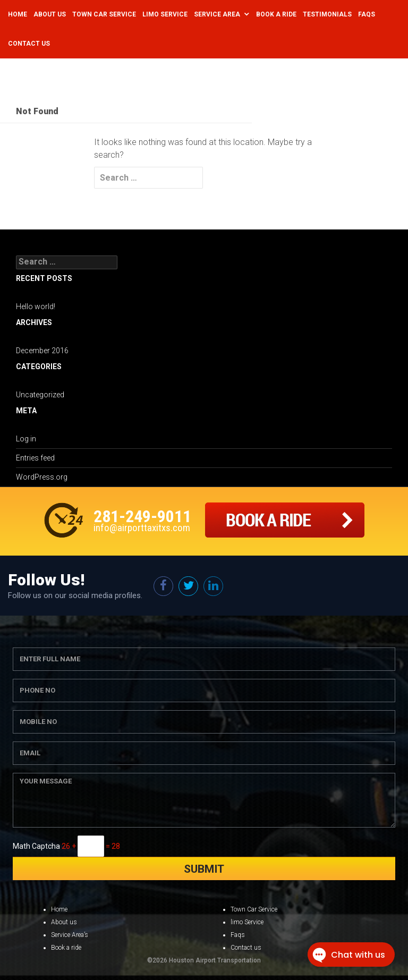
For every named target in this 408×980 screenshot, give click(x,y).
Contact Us (29, 44)
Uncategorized (40, 395)
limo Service (247, 922)
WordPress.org (42, 477)
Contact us (246, 948)
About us (64, 922)
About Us (50, 14)
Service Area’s (70, 935)
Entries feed (35, 458)
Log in (26, 439)
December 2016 (42, 351)
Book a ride (66, 948)
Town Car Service (104, 14)
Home (18, 14)
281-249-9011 (142, 516)
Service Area (217, 14)
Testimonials (327, 14)
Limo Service (165, 14)
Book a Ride (276, 14)
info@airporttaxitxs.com (142, 528)
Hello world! (36, 306)
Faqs (367, 14)
